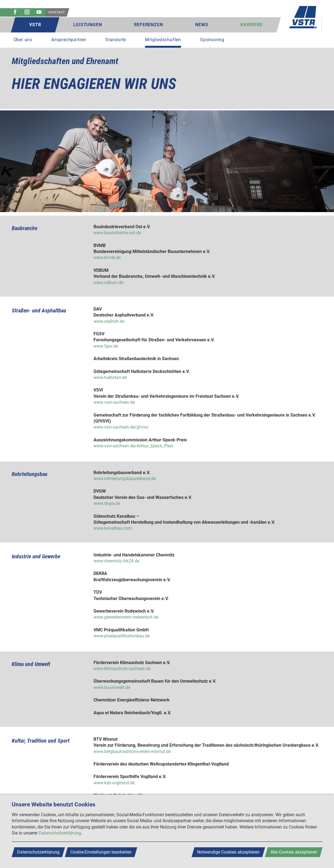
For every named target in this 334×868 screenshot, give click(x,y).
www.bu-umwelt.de (112, 687)
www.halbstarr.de (110, 377)
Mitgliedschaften (163, 40)
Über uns (23, 40)
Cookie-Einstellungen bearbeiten (101, 852)
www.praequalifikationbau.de (122, 636)
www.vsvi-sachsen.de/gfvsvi (121, 427)
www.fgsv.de (106, 346)
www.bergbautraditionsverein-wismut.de (132, 751)
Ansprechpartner (69, 40)
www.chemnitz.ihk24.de (116, 561)
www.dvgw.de (107, 503)
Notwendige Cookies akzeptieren (228, 852)
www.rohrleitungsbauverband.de (125, 479)
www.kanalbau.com (113, 528)
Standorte (116, 40)
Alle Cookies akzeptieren (294, 852)
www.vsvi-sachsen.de (114, 402)
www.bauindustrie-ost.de (117, 233)
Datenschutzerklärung (60, 833)
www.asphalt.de (109, 321)
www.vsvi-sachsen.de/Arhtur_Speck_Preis (133, 446)
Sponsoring (212, 40)
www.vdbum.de (108, 283)
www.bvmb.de (107, 257)
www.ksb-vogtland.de (114, 783)
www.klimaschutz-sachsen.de (122, 669)
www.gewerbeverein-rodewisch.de (126, 617)
